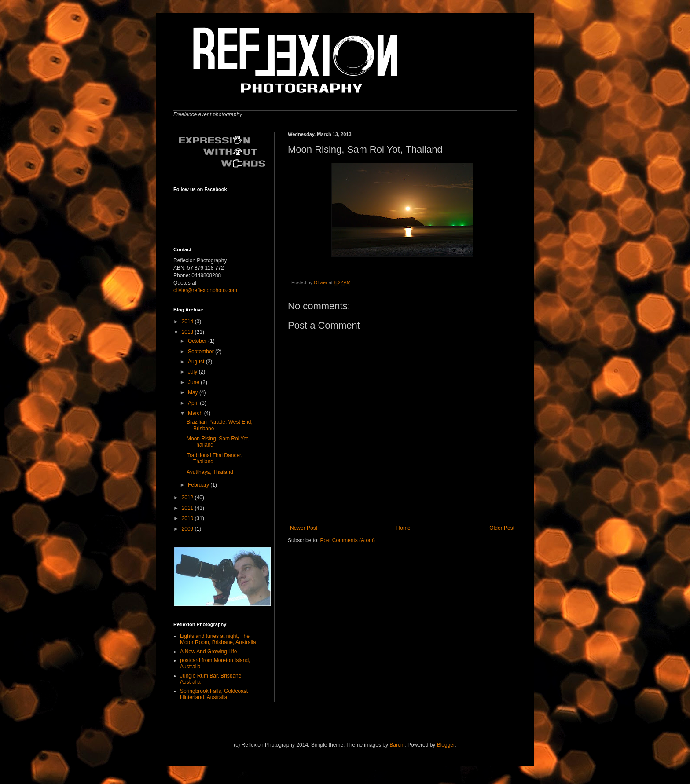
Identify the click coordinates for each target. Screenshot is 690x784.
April (194, 403)
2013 (188, 332)
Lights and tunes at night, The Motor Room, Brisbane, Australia (218, 639)
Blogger (446, 745)
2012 (188, 498)
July (193, 372)
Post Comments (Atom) (347, 540)
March (196, 413)
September (202, 352)
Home (404, 528)
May (194, 392)
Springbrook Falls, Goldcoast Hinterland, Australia (214, 694)
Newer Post (304, 528)
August (197, 362)
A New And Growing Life (208, 652)
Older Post (502, 528)
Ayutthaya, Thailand (210, 472)
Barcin (397, 745)
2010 (188, 518)
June (194, 382)
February (199, 485)
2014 (188, 322)
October (198, 341)
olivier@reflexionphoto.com (205, 290)
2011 (188, 508)
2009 (188, 529)
